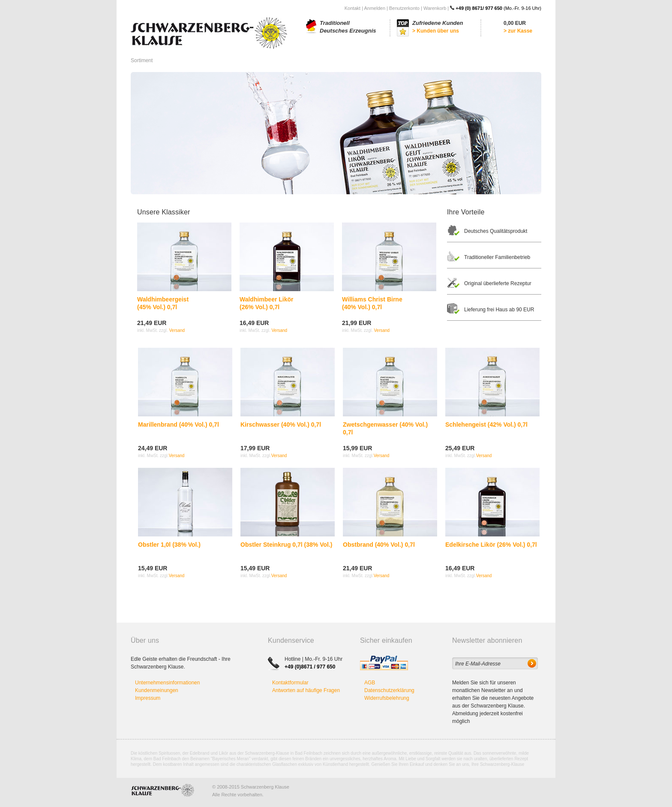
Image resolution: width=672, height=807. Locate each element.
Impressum (148, 698)
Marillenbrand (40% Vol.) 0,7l (178, 425)
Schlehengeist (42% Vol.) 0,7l (486, 425)
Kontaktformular (290, 683)
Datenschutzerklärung (389, 690)
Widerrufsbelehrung (387, 698)
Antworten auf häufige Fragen (306, 690)
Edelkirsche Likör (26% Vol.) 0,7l (491, 545)
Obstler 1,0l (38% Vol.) (169, 545)
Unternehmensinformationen (167, 683)
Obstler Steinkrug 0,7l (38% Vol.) (286, 545)
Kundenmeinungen (157, 690)
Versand (177, 330)
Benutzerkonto (404, 8)
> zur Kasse (518, 31)
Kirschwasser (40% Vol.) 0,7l (281, 425)
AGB (370, 683)
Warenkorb (435, 8)
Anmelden (375, 8)
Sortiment (142, 60)
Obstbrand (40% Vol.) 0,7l (379, 545)
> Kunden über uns (436, 31)
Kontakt (352, 8)
